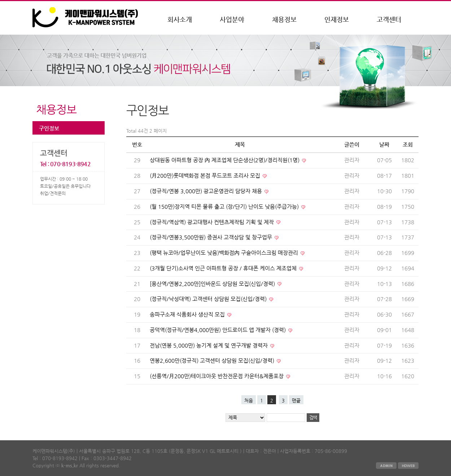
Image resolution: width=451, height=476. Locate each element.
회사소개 (180, 19)
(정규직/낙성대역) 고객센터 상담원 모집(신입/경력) (209, 299)
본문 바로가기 (0, 1)
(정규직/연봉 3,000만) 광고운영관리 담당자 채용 (207, 191)
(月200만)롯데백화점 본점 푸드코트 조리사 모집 (206, 176)
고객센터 (389, 19)
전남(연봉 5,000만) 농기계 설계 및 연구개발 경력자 (209, 345)
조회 (408, 145)
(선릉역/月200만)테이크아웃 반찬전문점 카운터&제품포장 (217, 376)
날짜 (384, 145)
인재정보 (337, 19)
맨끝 (296, 400)
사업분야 (232, 19)
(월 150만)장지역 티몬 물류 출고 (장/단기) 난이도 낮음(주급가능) (225, 207)
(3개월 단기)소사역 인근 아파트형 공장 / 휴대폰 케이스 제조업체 (224, 268)
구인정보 (49, 128)
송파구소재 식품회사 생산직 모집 (188, 314)
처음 (249, 400)
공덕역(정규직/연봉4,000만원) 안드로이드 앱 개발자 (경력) (218, 330)
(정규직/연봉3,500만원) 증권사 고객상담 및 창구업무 (212, 237)
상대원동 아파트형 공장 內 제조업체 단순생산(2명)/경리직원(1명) (225, 160)
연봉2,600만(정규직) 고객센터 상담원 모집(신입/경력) (213, 361)
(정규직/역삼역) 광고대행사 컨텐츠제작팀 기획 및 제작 (213, 222)
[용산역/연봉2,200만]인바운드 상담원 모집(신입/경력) (213, 284)
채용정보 (284, 19)
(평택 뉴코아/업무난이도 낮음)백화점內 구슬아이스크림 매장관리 (225, 253)
